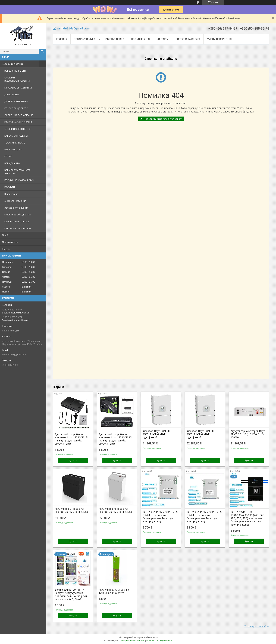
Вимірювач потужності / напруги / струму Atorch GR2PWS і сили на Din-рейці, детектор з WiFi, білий (71, 594)
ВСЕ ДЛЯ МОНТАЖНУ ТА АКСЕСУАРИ (17, 172)
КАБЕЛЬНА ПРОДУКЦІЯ (17, 136)
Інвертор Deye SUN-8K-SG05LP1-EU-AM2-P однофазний (201, 434)
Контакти (163, 39)
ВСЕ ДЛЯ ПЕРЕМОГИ (15, 71)
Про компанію (10, 242)
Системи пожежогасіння (18, 228)
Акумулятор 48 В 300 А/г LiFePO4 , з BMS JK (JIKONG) (115, 510)
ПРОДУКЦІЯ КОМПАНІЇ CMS (19, 180)
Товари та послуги (12, 64)
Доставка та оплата (188, 39)
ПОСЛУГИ (10, 187)
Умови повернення (219, 39)
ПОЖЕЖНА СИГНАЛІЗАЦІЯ (18, 122)
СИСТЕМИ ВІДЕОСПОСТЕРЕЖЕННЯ (17, 79)
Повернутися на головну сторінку (163, 119)
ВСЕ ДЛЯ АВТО (12, 163)
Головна (62, 39)
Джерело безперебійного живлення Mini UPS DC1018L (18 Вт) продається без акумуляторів (72, 439)
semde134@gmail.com (14, 355)
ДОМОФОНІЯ (12, 94)
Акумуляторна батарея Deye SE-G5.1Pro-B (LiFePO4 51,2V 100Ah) (248, 434)
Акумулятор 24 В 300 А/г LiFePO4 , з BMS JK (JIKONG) (71, 510)
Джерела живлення (15, 201)
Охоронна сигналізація (17, 221)
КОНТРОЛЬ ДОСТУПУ (16, 108)
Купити (73, 460)
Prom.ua (154, 637)
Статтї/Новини (115, 39)
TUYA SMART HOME (15, 143)
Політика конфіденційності (159, 641)
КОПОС (8, 156)
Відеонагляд (11, 194)
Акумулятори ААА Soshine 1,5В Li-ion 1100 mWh (114, 591)
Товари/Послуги (85, 39)
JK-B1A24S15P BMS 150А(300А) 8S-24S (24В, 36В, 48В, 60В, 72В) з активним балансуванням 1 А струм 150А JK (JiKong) (248, 518)
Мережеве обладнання (18, 215)
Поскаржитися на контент (132, 641)
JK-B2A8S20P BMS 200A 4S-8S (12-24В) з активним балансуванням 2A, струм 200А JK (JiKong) (204, 517)
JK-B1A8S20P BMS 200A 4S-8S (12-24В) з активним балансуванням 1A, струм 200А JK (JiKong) (160, 517)
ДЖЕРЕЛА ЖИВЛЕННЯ (16, 101)
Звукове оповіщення (16, 208)
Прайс (6, 235)
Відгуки (6, 249)
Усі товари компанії (255, 626)
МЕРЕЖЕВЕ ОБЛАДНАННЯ (18, 88)
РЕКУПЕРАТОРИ (13, 149)
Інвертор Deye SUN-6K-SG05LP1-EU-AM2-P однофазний (157, 434)
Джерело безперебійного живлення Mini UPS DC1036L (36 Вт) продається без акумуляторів (116, 439)
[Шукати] (42, 51)
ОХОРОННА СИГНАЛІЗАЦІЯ (19, 115)
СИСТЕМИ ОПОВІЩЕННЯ (17, 129)
